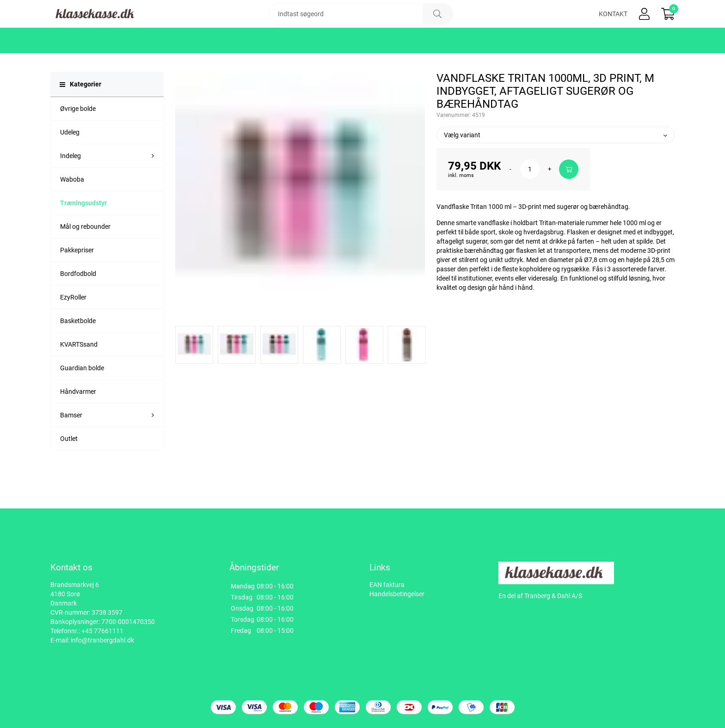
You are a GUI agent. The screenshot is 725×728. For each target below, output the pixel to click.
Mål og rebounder (85, 254)
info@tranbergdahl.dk (102, 640)
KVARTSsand (79, 372)
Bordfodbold (78, 301)
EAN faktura (387, 585)
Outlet (69, 466)
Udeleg (70, 160)
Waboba (72, 207)
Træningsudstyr (83, 231)
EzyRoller (73, 325)
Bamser (71, 443)
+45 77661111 (102, 631)
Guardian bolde (82, 396)
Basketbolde (78, 349)
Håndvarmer (78, 419)
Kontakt (613, 28)
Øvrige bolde (78, 136)
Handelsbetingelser (397, 594)
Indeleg (71, 184)
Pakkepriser (77, 278)
